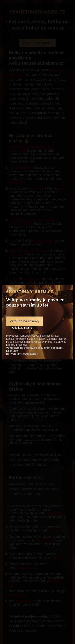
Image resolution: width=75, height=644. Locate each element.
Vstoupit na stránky (24, 321)
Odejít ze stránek (23, 328)
